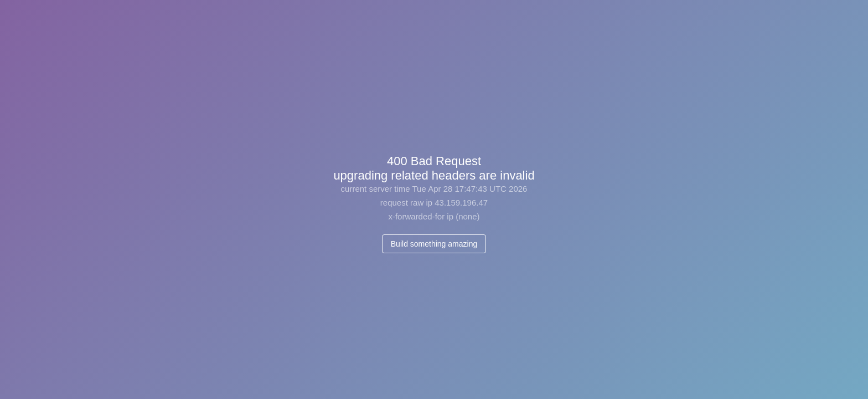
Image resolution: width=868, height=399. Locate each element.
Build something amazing (434, 244)
